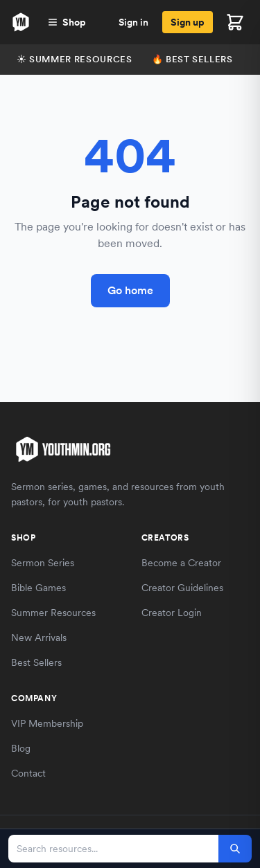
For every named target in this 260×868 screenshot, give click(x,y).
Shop (67, 22)
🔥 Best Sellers (192, 59)
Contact (28, 773)
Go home (130, 290)
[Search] (235, 849)
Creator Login (172, 613)
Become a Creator (181, 563)
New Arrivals (39, 638)
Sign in (133, 22)
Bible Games (38, 588)
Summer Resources (53, 613)
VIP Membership (47, 723)
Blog (21, 748)
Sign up (188, 22)
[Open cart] (235, 22)
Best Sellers (36, 662)
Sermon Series (43, 563)
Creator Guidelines (182, 588)
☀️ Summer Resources (75, 59)
